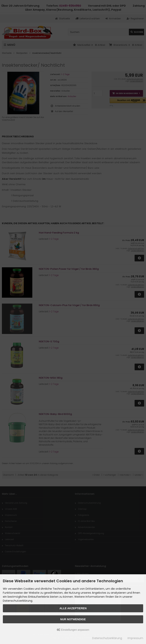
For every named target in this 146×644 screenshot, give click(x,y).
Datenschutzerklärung (107, 638)
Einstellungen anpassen (73, 630)
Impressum (135, 638)
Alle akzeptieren (73, 608)
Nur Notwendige (73, 619)
